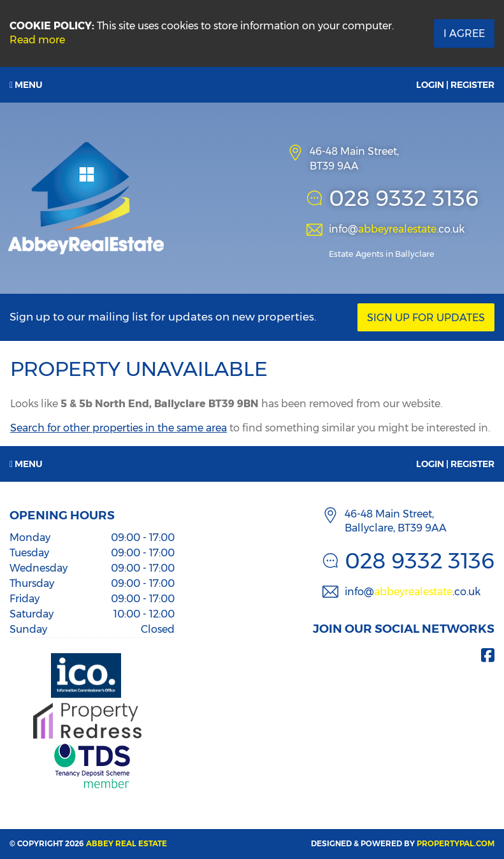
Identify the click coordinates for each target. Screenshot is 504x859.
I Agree (464, 33)
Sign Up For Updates (426, 318)
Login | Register (455, 85)
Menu (26, 85)
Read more (37, 40)
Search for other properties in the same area (119, 428)
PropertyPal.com (456, 843)
